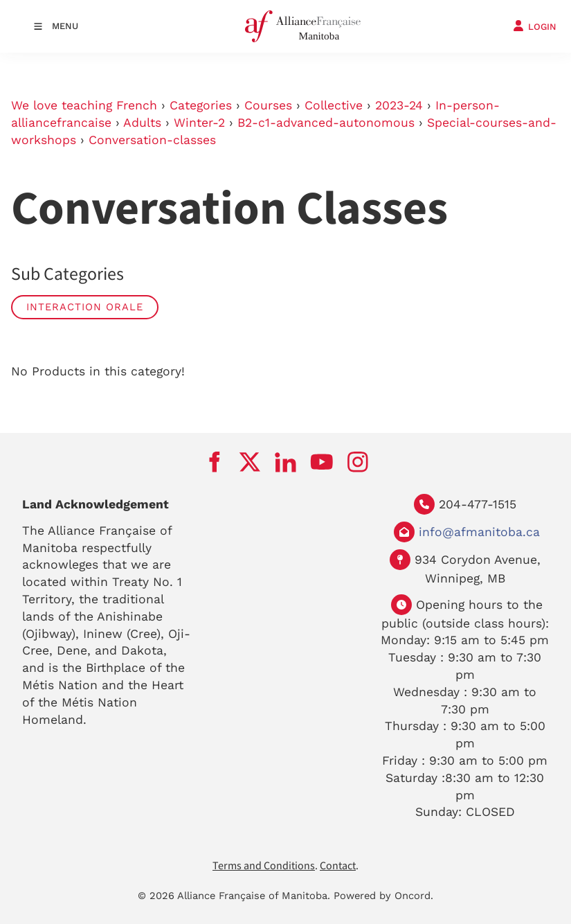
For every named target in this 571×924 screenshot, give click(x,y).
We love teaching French (84, 105)
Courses (268, 105)
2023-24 (399, 105)
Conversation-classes (152, 140)
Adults (142, 123)
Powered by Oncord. (383, 896)
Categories (201, 105)
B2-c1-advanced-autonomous (326, 123)
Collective (334, 105)
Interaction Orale (85, 307)
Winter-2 (199, 123)
